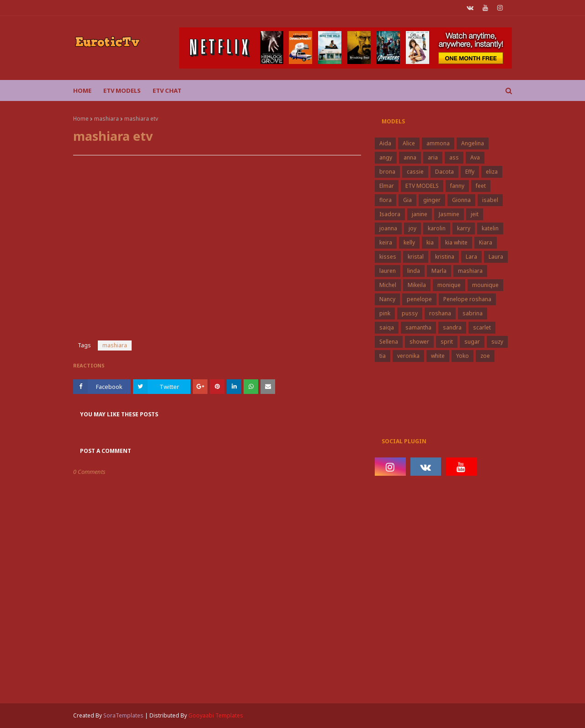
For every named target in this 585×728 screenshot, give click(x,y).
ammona (438, 143)
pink (385, 313)
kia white (456, 242)
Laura (496, 257)
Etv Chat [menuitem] (167, 90)
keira (386, 242)
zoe (485, 356)
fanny (457, 186)
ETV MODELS (422, 186)
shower (419, 342)
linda (414, 271)
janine (420, 214)
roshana (440, 313)
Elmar (387, 186)
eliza (492, 172)
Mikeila (417, 285)
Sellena (389, 342)
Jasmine (449, 214)
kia (430, 242)
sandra (452, 327)
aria (433, 157)
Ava (475, 157)
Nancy (387, 299)
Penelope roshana (467, 299)
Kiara (486, 242)
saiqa (387, 327)
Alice (409, 143)
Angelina (473, 143)
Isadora (390, 214)
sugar (472, 342)
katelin (490, 228)
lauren (388, 271)
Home (81, 119)
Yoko (463, 356)
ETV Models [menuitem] (122, 90)
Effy (470, 172)
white (438, 356)
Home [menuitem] (82, 90)
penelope (419, 299)
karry (464, 228)
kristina (445, 257)
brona (387, 172)
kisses (388, 257)
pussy (410, 313)
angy (386, 157)
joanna (388, 228)
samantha (418, 327)
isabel (490, 200)
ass (454, 157)
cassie (415, 172)
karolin (437, 228)
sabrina (473, 313)
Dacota (444, 172)
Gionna (461, 200)
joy (412, 228)
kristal (416, 257)
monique (449, 285)
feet (481, 186)
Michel (388, 285)
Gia (407, 200)
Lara (471, 257)
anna (410, 157)
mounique (485, 285)
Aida (385, 143)
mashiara (106, 119)
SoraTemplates (123, 715)
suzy (497, 342)
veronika (408, 356)
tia (383, 356)
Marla (439, 271)
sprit (447, 342)
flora (386, 200)
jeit (475, 214)
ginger (432, 200)
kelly (409, 242)
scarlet (482, 327)
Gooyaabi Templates (216, 715)
